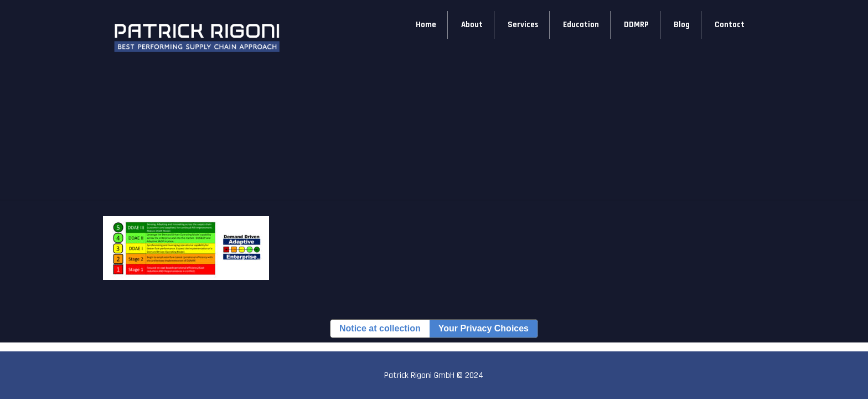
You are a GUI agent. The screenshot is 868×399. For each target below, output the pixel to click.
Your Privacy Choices (484, 328)
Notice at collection (380, 328)
